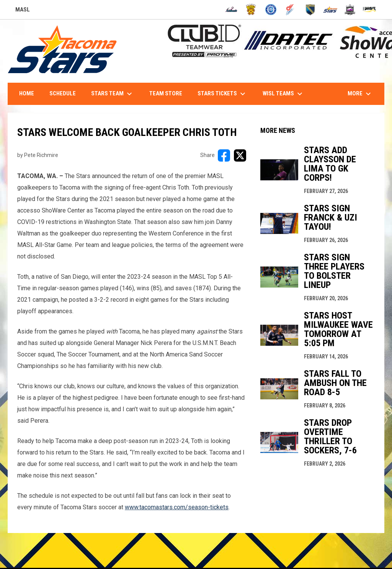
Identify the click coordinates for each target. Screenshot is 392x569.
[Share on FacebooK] (224, 155)
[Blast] (251, 10)
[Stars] (330, 10)
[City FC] (271, 10)
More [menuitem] (360, 94)
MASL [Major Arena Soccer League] (23, 11)
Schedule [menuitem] (63, 93)
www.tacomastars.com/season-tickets (177, 507)
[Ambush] (231, 10)
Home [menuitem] (27, 93)
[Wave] (370, 10)
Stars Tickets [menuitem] (222, 94)
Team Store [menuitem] (166, 93)
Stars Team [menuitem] (113, 94)
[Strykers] (350, 10)
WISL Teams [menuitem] (283, 94)
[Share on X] (240, 155)
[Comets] (291, 10)
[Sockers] (310, 10)
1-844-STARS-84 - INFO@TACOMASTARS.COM (317, 73)
